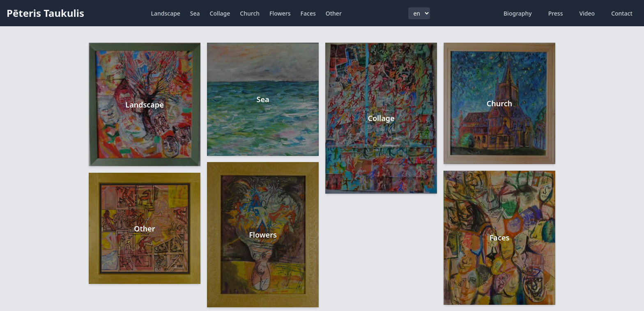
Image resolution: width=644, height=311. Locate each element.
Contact (622, 13)
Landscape (166, 13)
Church (250, 13)
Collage (220, 13)
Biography (518, 13)
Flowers (280, 13)
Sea (195, 13)
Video (587, 13)
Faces (308, 13)
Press (556, 13)
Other (334, 13)
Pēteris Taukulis (45, 13)
